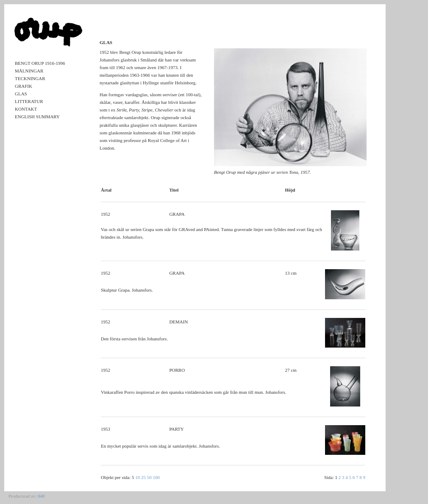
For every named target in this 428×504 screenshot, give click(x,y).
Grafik (24, 86)
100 (157, 477)
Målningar (29, 71)
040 (41, 496)
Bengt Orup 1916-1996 (40, 63)
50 (149, 477)
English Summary (37, 117)
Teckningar (30, 78)
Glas (21, 94)
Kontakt (26, 109)
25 (143, 477)
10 (138, 477)
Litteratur (29, 101)
